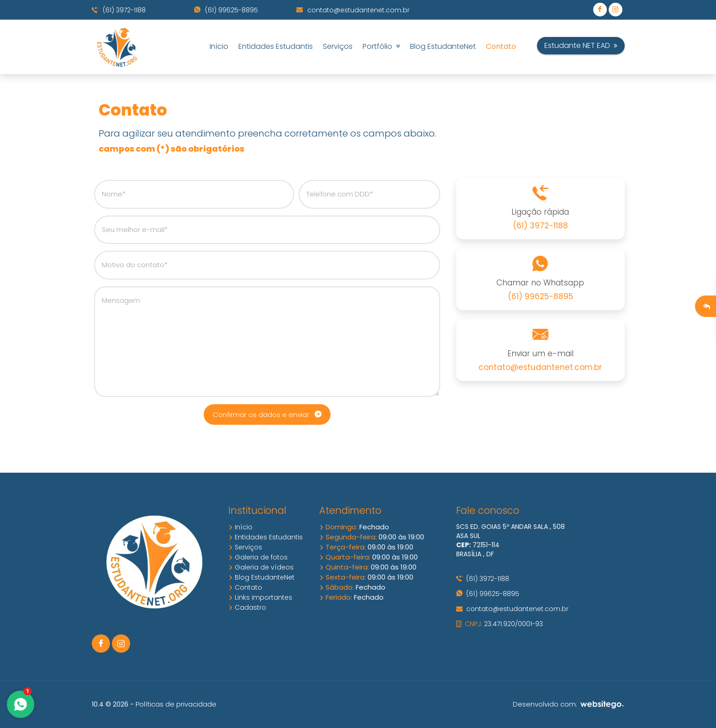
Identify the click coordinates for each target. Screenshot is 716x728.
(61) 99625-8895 (226, 10)
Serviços (338, 46)
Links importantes (260, 597)
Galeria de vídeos (261, 567)
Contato (501, 46)
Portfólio (381, 46)
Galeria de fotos (258, 557)
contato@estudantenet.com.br (353, 10)
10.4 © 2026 (110, 704)
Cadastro (247, 607)
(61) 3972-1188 (119, 10)
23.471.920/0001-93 (500, 624)
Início (219, 46)
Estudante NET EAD (581, 45)
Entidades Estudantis (276, 46)
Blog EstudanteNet (443, 46)
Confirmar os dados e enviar (267, 414)
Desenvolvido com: (569, 704)
